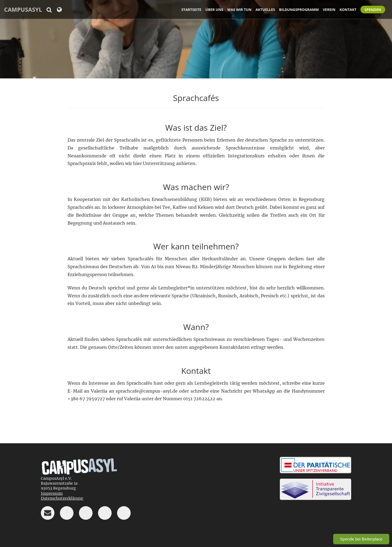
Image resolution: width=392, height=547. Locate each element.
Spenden (373, 10)
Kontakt (348, 10)
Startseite (191, 10)
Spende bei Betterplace (361, 539)
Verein (329, 10)
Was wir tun (239, 10)
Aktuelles (265, 10)
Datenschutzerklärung (62, 498)
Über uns (214, 10)
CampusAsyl (23, 10)
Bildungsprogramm (299, 10)
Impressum (52, 493)
